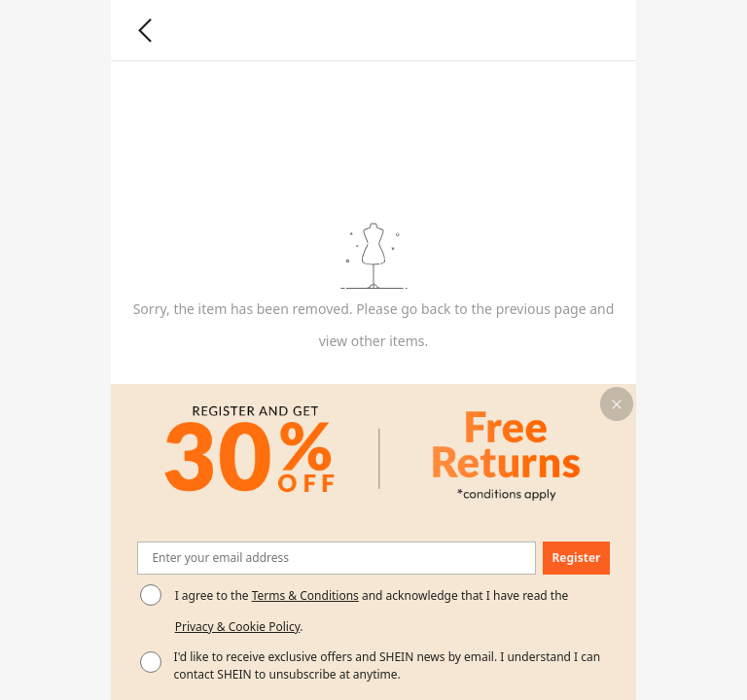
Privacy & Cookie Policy (238, 627)
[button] (617, 404)
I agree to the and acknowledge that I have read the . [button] (372, 611)
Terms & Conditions (305, 595)
